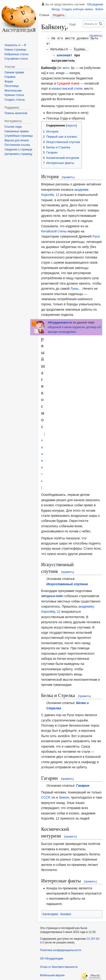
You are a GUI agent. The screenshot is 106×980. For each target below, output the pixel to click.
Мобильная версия (52, 974)
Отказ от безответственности (59, 966)
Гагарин (83, 784)
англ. (66, 67)
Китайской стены (54, 230)
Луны (74, 287)
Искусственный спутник (67, 583)
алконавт (65, 54)
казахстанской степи (67, 87)
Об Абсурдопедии (52, 957)
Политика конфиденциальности (61, 949)
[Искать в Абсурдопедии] (94, 24)
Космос (66, 913)
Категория (50, 913)
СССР (45, 796)
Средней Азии (68, 82)
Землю (64, 796)
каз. (52, 72)
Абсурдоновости (60, 321)
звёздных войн (52, 595)
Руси (96, 235)
